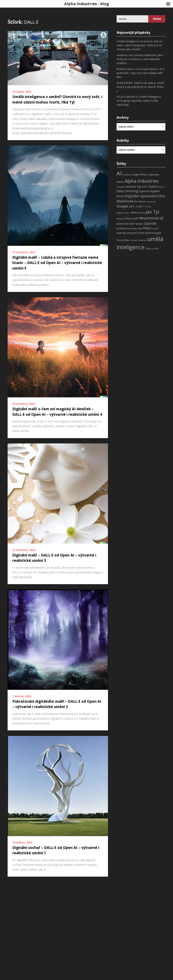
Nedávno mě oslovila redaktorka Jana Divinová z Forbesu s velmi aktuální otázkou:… (140, 59)
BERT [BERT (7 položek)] (144, 187)
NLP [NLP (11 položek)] (132, 224)
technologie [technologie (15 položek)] (153, 233)
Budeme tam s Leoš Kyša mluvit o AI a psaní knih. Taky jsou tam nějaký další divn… (140, 73)
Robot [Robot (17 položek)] (147, 228)
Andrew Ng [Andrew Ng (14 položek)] (134, 186)
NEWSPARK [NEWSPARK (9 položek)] (123, 224)
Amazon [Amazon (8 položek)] (121, 187)
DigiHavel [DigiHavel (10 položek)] (144, 191)
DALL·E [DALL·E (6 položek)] (162, 187)
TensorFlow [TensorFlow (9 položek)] (123, 240)
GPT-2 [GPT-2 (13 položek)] (133, 206)
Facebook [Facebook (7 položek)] (151, 202)
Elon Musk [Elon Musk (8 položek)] (140, 202)
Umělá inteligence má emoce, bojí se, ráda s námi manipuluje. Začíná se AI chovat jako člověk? (140, 45)
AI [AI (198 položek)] (119, 173)
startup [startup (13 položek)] (121, 233)
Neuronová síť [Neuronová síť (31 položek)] (151, 218)
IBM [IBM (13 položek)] (133, 212)
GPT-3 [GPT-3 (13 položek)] (142, 206)
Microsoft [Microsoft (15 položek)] (132, 218)
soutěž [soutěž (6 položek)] (155, 229)
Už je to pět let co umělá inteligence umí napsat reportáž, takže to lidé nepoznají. (139, 101)
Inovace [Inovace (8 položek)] (141, 213)
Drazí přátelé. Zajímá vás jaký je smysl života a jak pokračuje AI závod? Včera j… (140, 87)
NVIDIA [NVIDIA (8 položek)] (139, 224)
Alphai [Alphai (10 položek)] (120, 182)
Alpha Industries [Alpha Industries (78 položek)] (142, 181)
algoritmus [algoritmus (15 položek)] (140, 174)
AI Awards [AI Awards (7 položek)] (127, 175)
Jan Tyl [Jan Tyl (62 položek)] (152, 212)
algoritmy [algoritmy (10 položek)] (154, 174)
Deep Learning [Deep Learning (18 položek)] (127, 191)
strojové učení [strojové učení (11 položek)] (135, 233)
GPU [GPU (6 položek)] (149, 207)
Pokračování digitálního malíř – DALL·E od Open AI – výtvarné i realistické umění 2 (57, 704)
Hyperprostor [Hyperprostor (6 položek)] (123, 213)
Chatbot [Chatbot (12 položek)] (153, 187)
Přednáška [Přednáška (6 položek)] (132, 229)
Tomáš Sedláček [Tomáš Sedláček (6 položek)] (139, 240)
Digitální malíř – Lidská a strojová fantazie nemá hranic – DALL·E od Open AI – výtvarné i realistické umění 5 (57, 263)
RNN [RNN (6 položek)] (140, 229)
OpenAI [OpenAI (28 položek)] (150, 223)
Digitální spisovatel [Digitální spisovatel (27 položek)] (141, 196)
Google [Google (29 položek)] (122, 206)
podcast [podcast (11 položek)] (121, 228)
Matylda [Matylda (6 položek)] (120, 219)
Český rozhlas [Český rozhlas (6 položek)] (152, 248)
